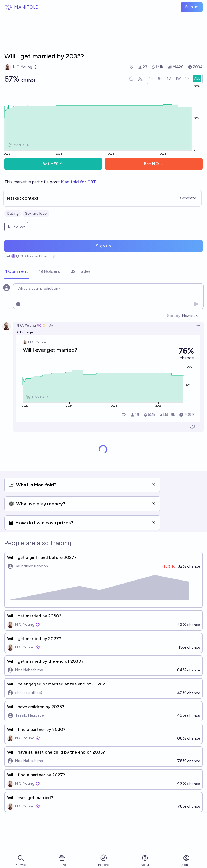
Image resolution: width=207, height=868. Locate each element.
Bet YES (53, 164)
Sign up (192, 7)
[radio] (151, 79)
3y (51, 325)
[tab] (17, 272)
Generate (188, 198)
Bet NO (154, 164)
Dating (13, 213)
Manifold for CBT (78, 182)
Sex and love (36, 213)
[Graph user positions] (140, 79)
